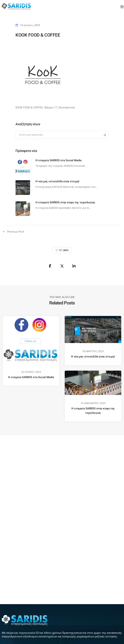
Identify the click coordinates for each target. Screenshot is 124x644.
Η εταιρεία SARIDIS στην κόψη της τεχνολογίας (93, 411)
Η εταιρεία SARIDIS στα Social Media (31, 377)
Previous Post (16, 232)
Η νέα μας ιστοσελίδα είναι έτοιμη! (93, 357)
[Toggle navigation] (122, 7)
